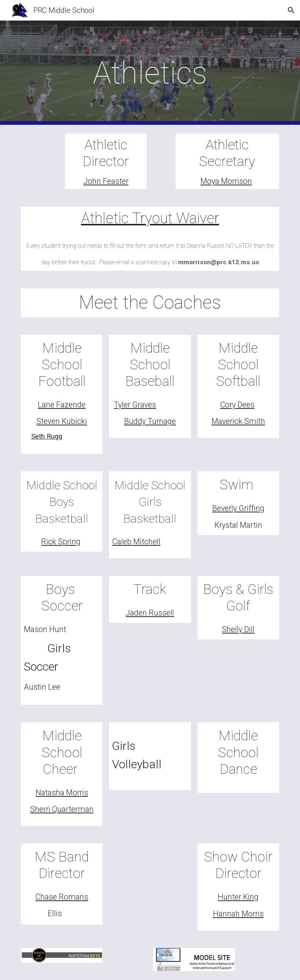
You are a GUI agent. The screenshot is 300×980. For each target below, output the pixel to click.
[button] (291, 10)
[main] (150, 73)
